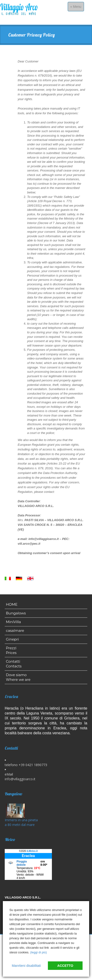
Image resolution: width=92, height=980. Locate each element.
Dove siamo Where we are (18, 677)
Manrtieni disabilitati (26, 966)
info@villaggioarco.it (20, 779)
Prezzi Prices (11, 650)
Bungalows (16, 613)
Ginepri (12, 639)
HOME (12, 604)
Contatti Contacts (14, 664)
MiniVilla (13, 622)
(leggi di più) (39, 952)
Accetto (65, 966)
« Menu (77, 8)
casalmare (15, 631)
